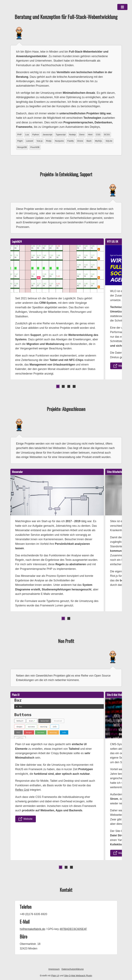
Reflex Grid (22, 790)
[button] (122, 7)
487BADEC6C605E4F (73, 929)
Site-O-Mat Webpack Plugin (78, 976)
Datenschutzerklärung (73, 969)
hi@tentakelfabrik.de (32, 929)
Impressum (54, 969)
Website (120, 366)
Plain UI (55, 976)
